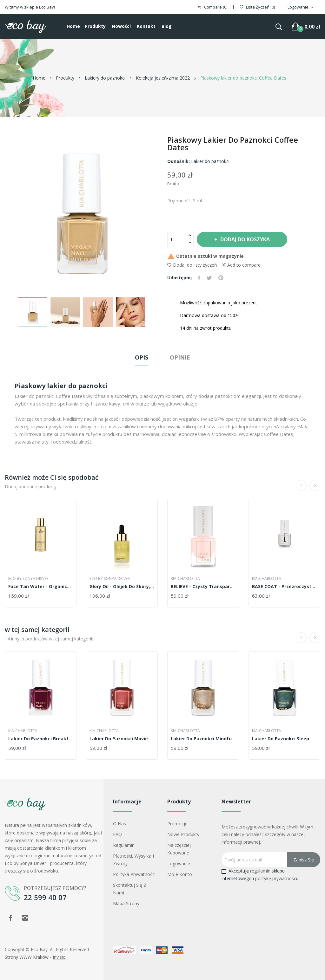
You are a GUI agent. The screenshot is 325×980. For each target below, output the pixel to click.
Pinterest (221, 278)
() (257, 7)
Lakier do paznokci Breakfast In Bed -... (41, 739)
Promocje (177, 824)
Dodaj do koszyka (244, 239)
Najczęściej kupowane (179, 849)
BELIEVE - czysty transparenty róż (203, 587)
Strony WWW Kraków (27, 957)
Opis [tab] (142, 357)
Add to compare (241, 265)
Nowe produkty (183, 834)
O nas (119, 824)
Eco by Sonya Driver (28, 579)
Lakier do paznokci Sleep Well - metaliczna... (284, 739)
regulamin (260, 871)
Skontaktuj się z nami (130, 889)
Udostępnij (199, 278)
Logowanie (179, 863)
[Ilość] (177, 239)
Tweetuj (209, 278)
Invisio (59, 957)
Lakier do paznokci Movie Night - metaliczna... (122, 739)
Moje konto (180, 874)
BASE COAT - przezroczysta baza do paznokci (284, 587)
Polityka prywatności (134, 874)
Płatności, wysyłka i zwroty (133, 860)
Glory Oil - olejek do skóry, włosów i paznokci (122, 587)
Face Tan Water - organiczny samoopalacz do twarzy (41, 587)
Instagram (25, 918)
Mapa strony (126, 903)
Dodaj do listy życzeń (192, 265)
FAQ (117, 834)
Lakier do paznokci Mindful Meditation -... (203, 739)
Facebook (10, 918)
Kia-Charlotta (185, 579)
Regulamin (124, 845)
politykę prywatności (276, 878)
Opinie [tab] (180, 357)
